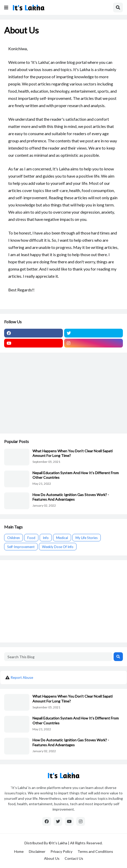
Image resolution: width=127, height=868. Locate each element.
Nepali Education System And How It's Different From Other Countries (76, 475)
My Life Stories (87, 538)
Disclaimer (37, 851)
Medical (62, 538)
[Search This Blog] (58, 657)
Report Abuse (22, 677)
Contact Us (74, 858)
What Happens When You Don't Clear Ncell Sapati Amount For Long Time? (73, 453)
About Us (52, 858)
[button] (6, 7)
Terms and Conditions (95, 851)
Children (14, 538)
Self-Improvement (21, 547)
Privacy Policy (61, 851)
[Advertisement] (63, 393)
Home (19, 851)
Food (31, 538)
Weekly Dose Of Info (58, 547)
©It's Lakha (58, 843)
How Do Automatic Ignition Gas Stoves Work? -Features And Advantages (71, 497)
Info (46, 538)
